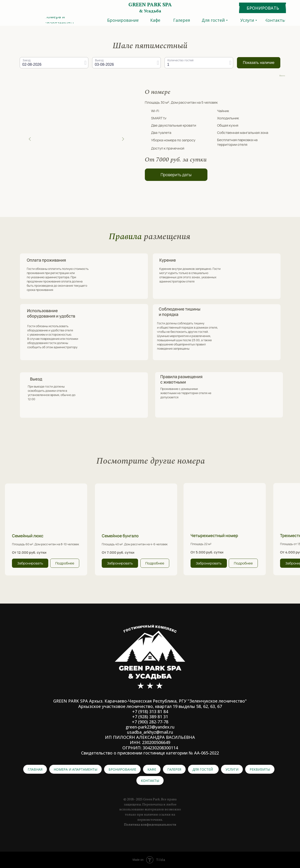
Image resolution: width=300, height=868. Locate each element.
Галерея (174, 769)
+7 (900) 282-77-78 (150, 722)
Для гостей (203, 769)
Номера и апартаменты (75, 769)
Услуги (232, 769)
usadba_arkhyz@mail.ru (150, 732)
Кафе (152, 769)
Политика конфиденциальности (150, 824)
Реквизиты (260, 769)
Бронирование (122, 769)
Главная (35, 769)
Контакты (150, 781)
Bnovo (282, 76)
